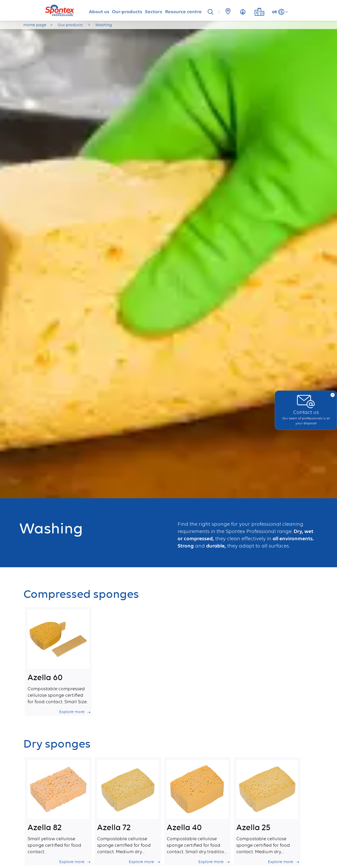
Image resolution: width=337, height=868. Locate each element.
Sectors (156, 10)
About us (88, 10)
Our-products (123, 10)
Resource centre (193, 10)
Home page (35, 25)
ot (288, 11)
